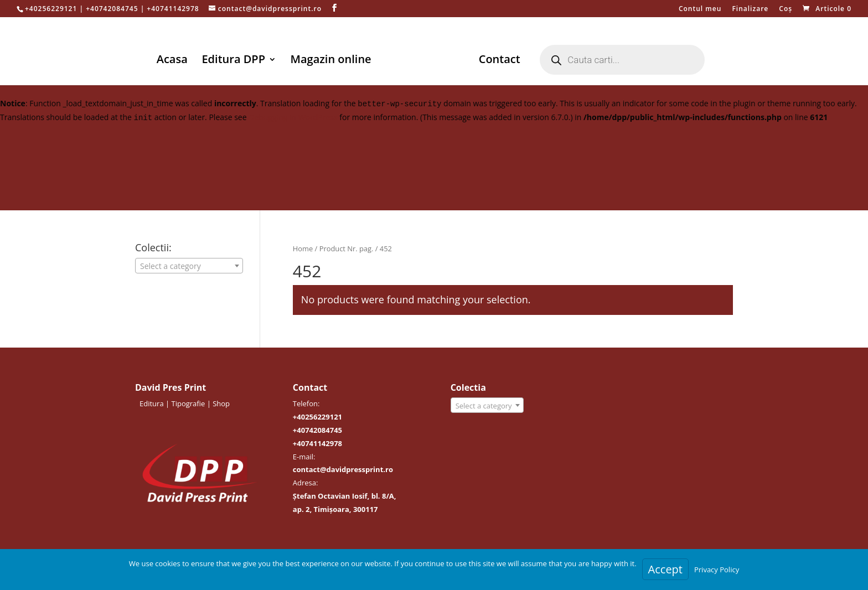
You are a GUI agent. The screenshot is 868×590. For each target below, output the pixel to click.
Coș (786, 9)
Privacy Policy (717, 570)
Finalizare (750, 9)
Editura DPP (235, 61)
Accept (665, 569)
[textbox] (189, 266)
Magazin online (333, 61)
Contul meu (700, 9)
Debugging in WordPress (293, 117)
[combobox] (189, 266)
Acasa (174, 61)
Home (303, 249)
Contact (497, 61)
